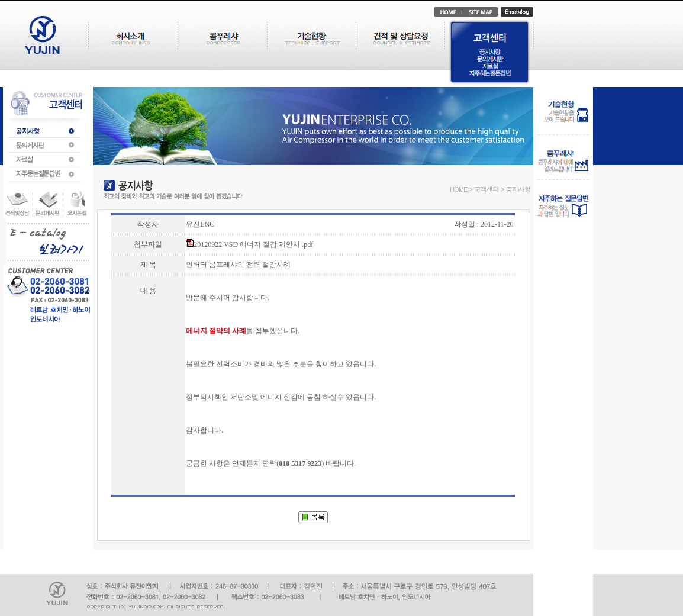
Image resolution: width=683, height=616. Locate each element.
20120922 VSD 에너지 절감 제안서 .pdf (249, 244)
